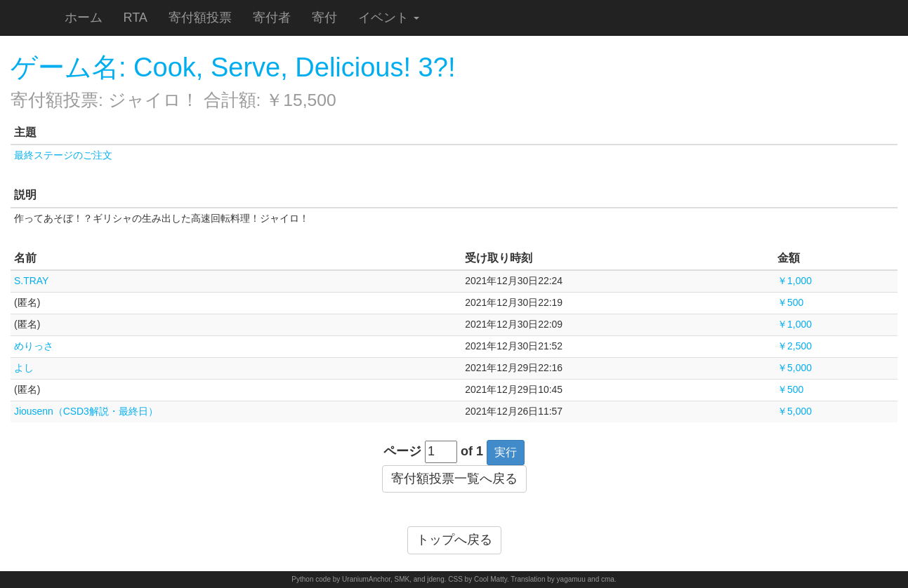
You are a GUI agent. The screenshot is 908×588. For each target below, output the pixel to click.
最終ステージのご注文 (63, 155)
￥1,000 (795, 281)
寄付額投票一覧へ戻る (454, 479)
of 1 (472, 451)
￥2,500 (795, 346)
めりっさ (34, 346)
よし (24, 368)
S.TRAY (31, 281)
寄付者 (272, 18)
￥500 (790, 302)
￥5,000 (795, 368)
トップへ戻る (454, 540)
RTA (136, 18)
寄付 (324, 18)
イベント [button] (389, 18)
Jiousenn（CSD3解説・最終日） (86, 411)
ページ (402, 451)
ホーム (84, 18)
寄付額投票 (200, 18)
